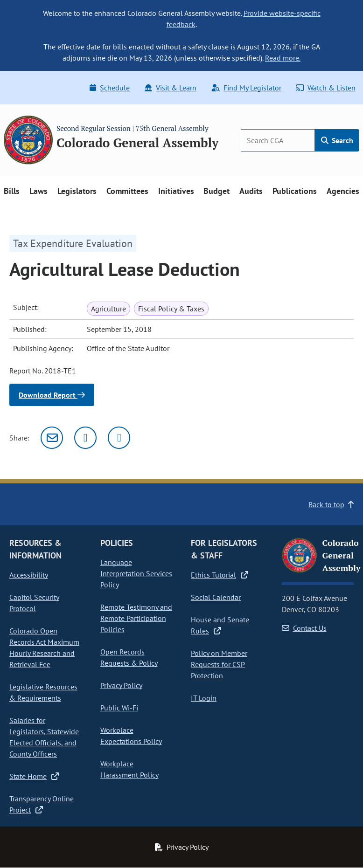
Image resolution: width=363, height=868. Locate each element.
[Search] (278, 140)
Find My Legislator (246, 88)
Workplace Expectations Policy (131, 736)
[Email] (52, 438)
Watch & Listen (326, 88)
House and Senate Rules (220, 625)
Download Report (52, 395)
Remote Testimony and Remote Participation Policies (136, 618)
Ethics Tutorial (220, 575)
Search (337, 140)
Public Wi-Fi (119, 708)
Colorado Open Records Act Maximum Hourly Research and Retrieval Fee (44, 648)
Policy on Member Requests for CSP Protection (219, 664)
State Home (34, 776)
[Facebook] (119, 438)
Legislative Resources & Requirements (43, 692)
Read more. (283, 58)
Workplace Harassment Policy (129, 769)
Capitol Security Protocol (34, 603)
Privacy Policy (121, 685)
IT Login (204, 698)
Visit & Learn (171, 88)
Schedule (110, 88)
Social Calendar (216, 597)
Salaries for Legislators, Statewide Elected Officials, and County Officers (44, 737)
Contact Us (304, 628)
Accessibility (29, 575)
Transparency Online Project (42, 804)
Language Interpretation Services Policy (136, 573)
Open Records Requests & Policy (129, 657)
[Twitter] (85, 438)
